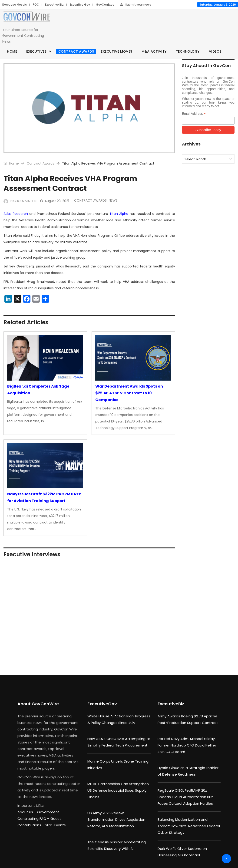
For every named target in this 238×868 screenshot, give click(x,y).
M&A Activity (154, 51)
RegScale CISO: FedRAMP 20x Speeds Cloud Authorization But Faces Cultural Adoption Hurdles (185, 797)
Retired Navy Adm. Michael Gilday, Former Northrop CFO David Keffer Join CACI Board (187, 745)
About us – (27, 812)
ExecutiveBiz (171, 704)
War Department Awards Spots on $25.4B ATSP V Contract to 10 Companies (129, 393)
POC (36, 5)
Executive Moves (117, 51)
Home (12, 51)
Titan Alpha (119, 214)
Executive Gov (80, 5)
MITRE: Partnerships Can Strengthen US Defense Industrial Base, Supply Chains (118, 790)
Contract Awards (76, 51)
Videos (215, 51)
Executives (36, 51)
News (113, 200)
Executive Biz (54, 5)
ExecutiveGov (102, 704)
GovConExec (105, 5)
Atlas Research (16, 214)
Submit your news (136, 5)
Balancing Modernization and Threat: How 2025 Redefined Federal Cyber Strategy (189, 826)
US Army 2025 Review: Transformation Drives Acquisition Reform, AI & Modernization (116, 819)
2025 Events (56, 825)
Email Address (194, 114)
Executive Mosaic (15, 5)
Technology (188, 51)
